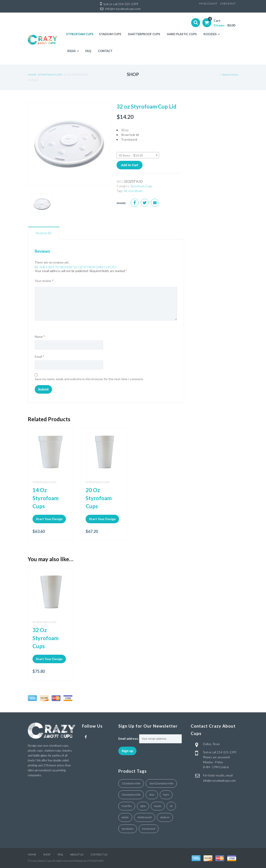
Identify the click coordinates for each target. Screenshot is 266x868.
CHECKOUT (228, 3)
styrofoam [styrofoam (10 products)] (128, 829)
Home (32, 75)
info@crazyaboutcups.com (123, 9)
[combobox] (138, 155)
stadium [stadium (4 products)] (165, 817)
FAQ (60, 854)
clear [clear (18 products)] (152, 795)
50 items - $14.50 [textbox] (131, 155)
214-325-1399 (128, 4)
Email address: (128, 739)
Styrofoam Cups (50, 75)
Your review (44, 281)
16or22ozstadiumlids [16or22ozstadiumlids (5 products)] (161, 783)
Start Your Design (49, 519)
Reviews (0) (44, 233)
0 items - (224, 25)
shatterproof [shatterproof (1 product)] (145, 817)
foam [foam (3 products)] (166, 795)
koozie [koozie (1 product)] (158, 806)
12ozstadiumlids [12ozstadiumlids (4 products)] (131, 783)
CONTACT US (99, 854)
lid (125, 191)
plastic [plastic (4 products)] (125, 817)
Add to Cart (130, 165)
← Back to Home (229, 75)
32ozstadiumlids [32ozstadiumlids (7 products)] (131, 795)
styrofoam (135, 191)
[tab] (44, 233)
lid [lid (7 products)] (171, 806)
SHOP (47, 854)
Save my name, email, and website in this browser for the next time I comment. (89, 379)
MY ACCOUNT (208, 3)
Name (40, 337)
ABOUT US (77, 854)
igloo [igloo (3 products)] (143, 806)
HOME (32, 854)
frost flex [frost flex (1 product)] (127, 806)
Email (39, 357)
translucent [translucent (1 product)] (149, 829)
